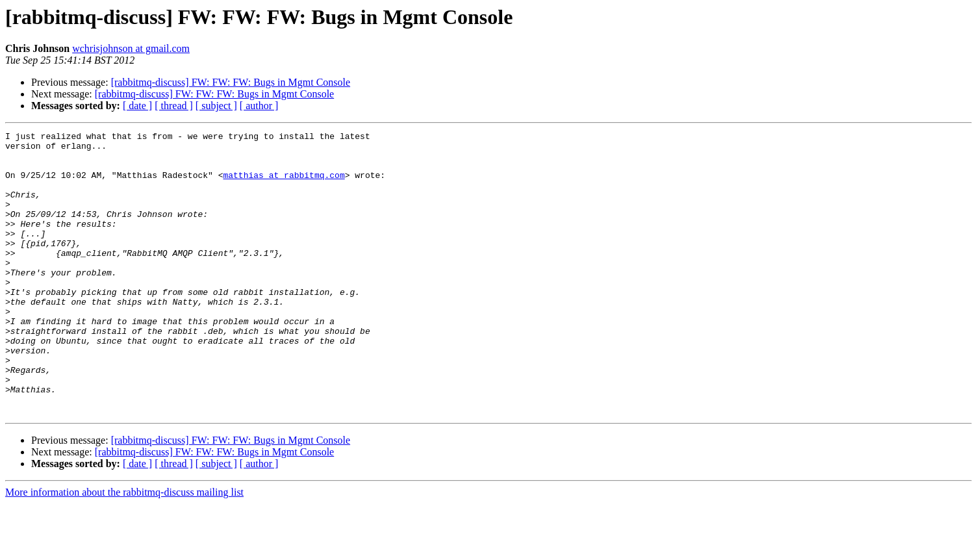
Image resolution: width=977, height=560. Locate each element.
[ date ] (137, 106)
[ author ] (259, 106)
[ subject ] (216, 106)
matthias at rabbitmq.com (284, 185)
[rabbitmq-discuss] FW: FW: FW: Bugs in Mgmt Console (231, 82)
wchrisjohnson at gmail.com (131, 48)
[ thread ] (174, 106)
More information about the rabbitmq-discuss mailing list (124, 549)
